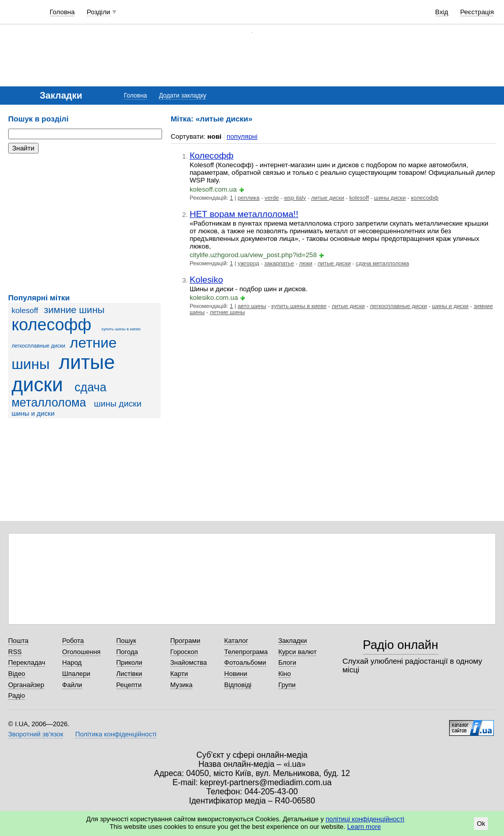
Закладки (293, 641)
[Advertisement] (84, 224)
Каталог (236, 641)
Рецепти (129, 685)
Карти (179, 674)
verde (272, 198)
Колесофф (211, 156)
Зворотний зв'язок (36, 734)
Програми (185, 641)
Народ (72, 662)
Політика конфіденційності (116, 734)
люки (306, 263)
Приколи (129, 662)
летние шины (227, 312)
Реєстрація (477, 12)
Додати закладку (183, 96)
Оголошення (81, 652)
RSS (15, 652)
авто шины (252, 306)
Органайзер (26, 685)
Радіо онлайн (401, 645)
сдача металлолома (382, 263)
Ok (481, 824)
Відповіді (238, 685)
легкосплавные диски (39, 346)
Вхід (442, 12)
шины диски (118, 404)
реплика (249, 198)
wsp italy (295, 198)
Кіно (285, 674)
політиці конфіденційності (365, 819)
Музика (181, 685)
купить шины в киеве (121, 329)
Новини (235, 674)
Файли (72, 685)
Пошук (126, 641)
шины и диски (33, 413)
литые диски (63, 373)
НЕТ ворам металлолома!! (244, 214)
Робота (73, 641)
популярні (242, 136)
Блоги (287, 662)
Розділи (99, 12)
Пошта (18, 641)
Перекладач (27, 662)
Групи (287, 685)
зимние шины (74, 310)
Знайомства (188, 662)
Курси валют (298, 652)
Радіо (17, 695)
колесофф (52, 325)
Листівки (129, 674)
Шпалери (76, 674)
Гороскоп (184, 652)
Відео (17, 674)
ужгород (248, 263)
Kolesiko (206, 280)
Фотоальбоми (245, 662)
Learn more (364, 827)
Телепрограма (246, 652)
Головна (62, 12)
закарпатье (279, 263)
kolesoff (25, 310)
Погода (127, 652)
